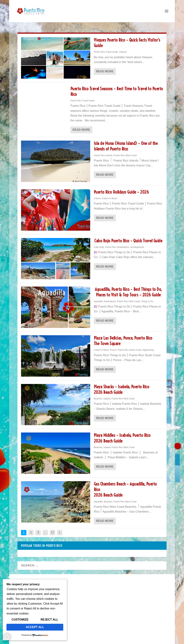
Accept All (35, 627)
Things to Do (147, 298)
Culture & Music (110, 195)
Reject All (49, 620)
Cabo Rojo (99, 244)
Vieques (123, 49)
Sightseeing (148, 347)
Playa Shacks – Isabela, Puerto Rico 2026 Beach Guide (122, 386)
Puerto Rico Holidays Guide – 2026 (121, 189)
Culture (97, 195)
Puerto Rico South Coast (129, 347)
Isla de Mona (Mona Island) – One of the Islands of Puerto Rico (126, 143)
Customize (20, 620)
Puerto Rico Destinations (117, 244)
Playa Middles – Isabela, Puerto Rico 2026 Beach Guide (122, 435)
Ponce (113, 347)
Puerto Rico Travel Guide (106, 49)
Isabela (107, 395)
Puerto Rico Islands (103, 152)
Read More (105, 68)
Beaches (98, 395)
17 (52, 529)
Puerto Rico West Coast (125, 152)
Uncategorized (137, 244)
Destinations (110, 298)
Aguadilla (98, 298)
